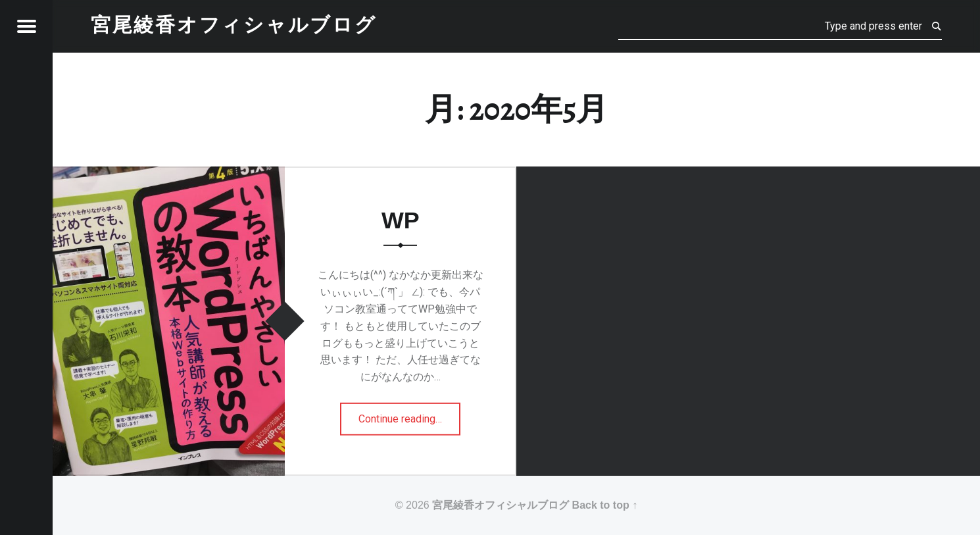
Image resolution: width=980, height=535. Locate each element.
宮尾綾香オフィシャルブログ (501, 505)
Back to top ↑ (605, 505)
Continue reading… (408, 415)
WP (401, 220)
